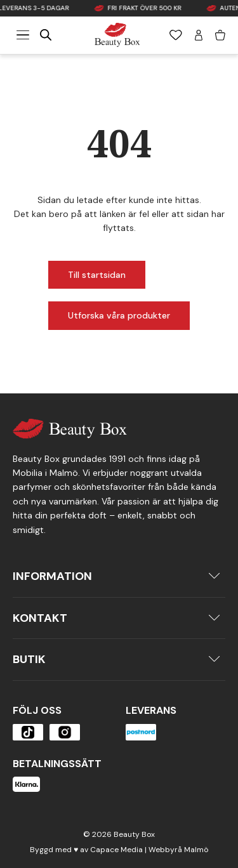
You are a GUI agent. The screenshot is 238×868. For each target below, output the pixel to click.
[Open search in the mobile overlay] (46, 35)
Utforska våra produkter (119, 315)
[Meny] (23, 35)
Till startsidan (97, 275)
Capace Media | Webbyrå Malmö (149, 850)
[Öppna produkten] (28, 732)
